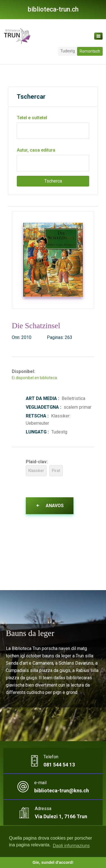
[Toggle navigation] (98, 36)
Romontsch (90, 51)
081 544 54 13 (59, 765)
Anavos (50, 506)
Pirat (56, 471)
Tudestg (68, 51)
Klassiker (36, 471)
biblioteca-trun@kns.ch (62, 791)
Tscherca (53, 181)
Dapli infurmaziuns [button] (71, 846)
